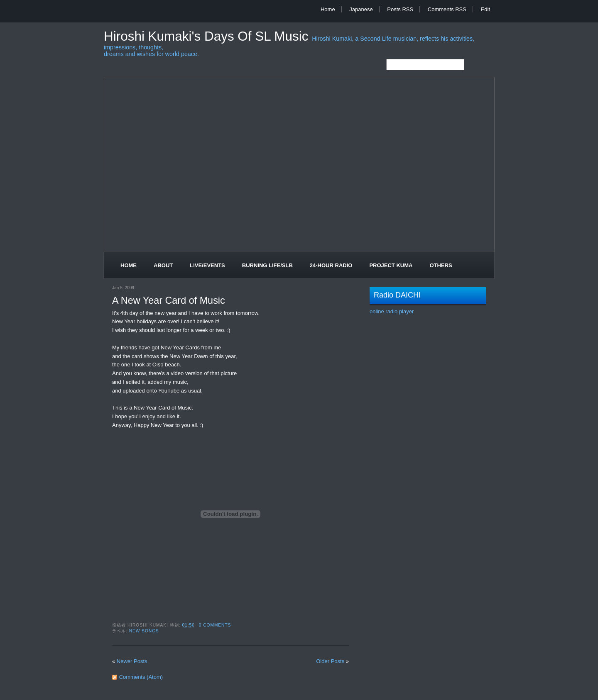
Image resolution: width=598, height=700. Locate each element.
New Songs (144, 631)
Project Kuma (391, 265)
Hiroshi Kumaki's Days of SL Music (208, 36)
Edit (485, 9)
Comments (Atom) (141, 677)
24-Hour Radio (331, 265)
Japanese (361, 9)
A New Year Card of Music (169, 300)
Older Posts (330, 661)
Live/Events (207, 265)
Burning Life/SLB (267, 265)
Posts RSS (400, 9)
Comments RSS (447, 9)
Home (328, 9)
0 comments (215, 625)
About (163, 265)
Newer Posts (132, 661)
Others (441, 265)
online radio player (392, 311)
